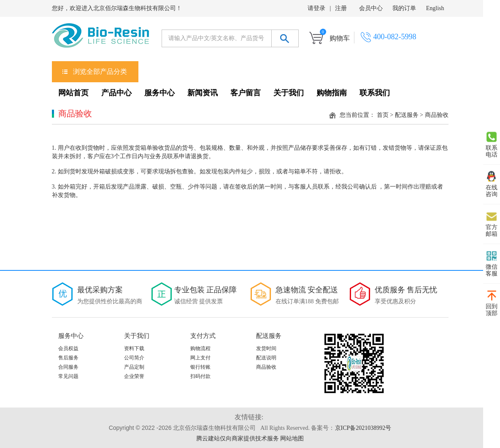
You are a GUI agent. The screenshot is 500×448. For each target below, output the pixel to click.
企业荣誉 (134, 376)
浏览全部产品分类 (100, 72)
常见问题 (68, 376)
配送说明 (266, 358)
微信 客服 (492, 264)
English (435, 8)
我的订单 (404, 8)
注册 (341, 8)
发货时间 (266, 348)
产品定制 (134, 367)
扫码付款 (200, 376)
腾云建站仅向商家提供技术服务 (238, 439)
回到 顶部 (492, 303)
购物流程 (200, 348)
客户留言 (246, 93)
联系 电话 (492, 145)
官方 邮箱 (492, 224)
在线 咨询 (492, 184)
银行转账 (200, 367)
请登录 (316, 8)
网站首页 (73, 93)
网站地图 (292, 439)
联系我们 (375, 93)
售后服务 (68, 358)
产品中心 (116, 93)
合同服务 (68, 367)
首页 (383, 115)
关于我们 (289, 93)
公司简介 (134, 358)
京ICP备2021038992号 (363, 428)
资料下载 (134, 348)
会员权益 (68, 348)
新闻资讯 (203, 93)
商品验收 (266, 367)
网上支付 (200, 358)
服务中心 (159, 93)
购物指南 (332, 93)
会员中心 (371, 8)
